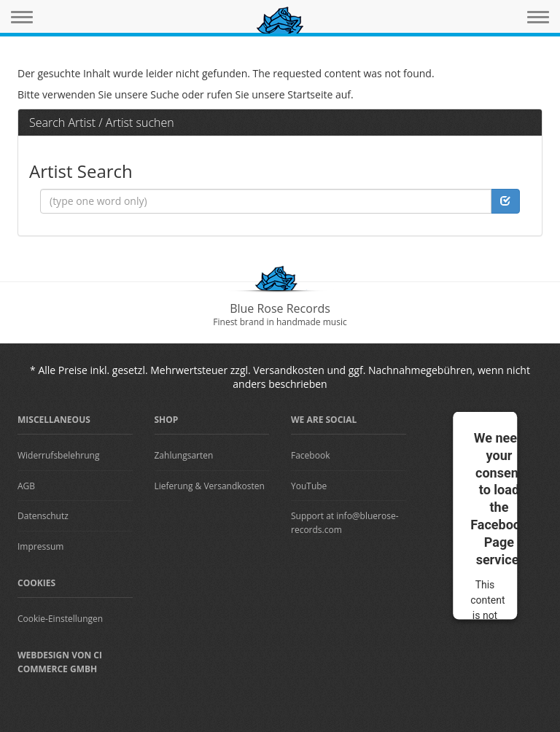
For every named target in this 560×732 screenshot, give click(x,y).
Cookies (36, 583)
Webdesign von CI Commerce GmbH (60, 662)
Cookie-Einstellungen (60, 619)
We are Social (324, 420)
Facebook (310, 455)
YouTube (309, 486)
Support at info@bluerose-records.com (345, 523)
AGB (26, 486)
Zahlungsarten (184, 455)
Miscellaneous (54, 420)
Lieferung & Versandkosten (210, 486)
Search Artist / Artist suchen (102, 122)
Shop (167, 420)
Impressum (40, 546)
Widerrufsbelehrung (58, 455)
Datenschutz (43, 516)
